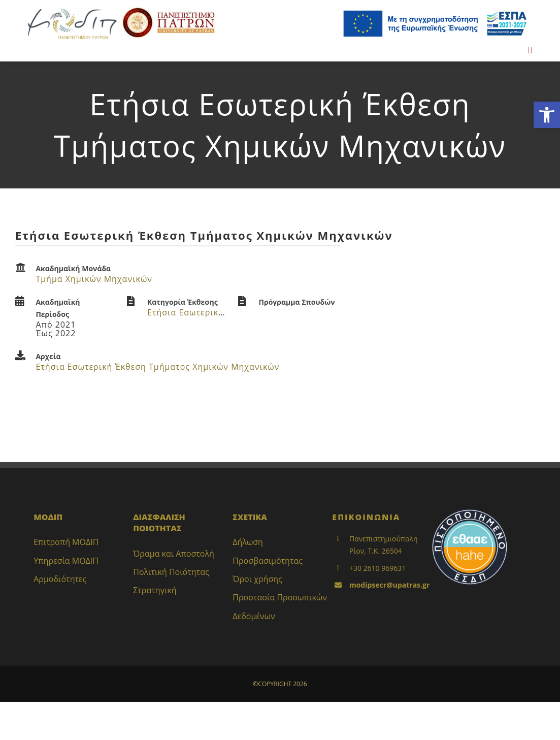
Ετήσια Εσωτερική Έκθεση (202, 312)
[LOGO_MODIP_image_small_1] (72, 10)
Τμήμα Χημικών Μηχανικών (94, 279)
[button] (547, 115)
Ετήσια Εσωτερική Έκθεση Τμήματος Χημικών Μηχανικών (157, 367)
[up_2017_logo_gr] (169, 10)
